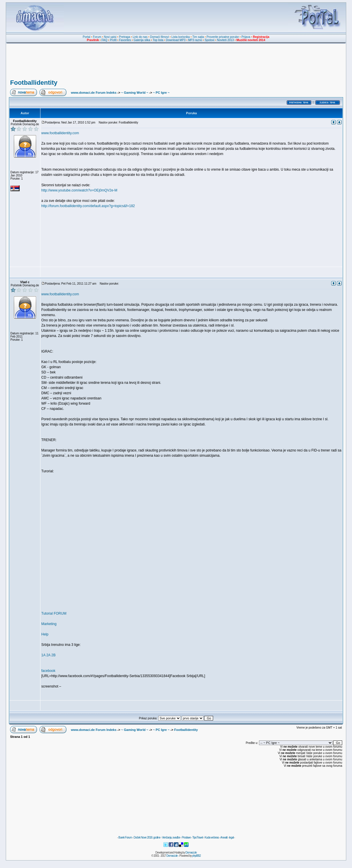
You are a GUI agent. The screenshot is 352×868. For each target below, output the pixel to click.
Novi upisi (110, 37)
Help (45, 634)
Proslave (186, 837)
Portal (87, 37)
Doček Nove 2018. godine (147, 837)
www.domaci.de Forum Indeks (94, 93)
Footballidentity (34, 83)
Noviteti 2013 (225, 40)
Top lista (158, 40)
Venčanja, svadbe (171, 837)
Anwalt (224, 837)
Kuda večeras (212, 837)
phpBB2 (197, 856)
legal (231, 837)
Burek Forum (125, 837)
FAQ (105, 40)
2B (54, 655)
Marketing (49, 624)
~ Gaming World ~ (135, 93)
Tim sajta (198, 37)
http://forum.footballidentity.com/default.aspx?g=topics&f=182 (88, 206)
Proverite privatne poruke (223, 37)
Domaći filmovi (160, 37)
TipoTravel (198, 837)
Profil (113, 40)
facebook (48, 671)
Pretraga (124, 37)
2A (48, 655)
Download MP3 (176, 40)
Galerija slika (142, 40)
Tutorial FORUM (54, 613)
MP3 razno (195, 40)
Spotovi (209, 40)
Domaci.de (191, 853)
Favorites (125, 40)
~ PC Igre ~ (161, 93)
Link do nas (140, 37)
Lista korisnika (181, 37)
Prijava (246, 37)
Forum (97, 37)
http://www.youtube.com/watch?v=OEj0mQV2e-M (79, 190)
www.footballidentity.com (60, 133)
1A (43, 655)
